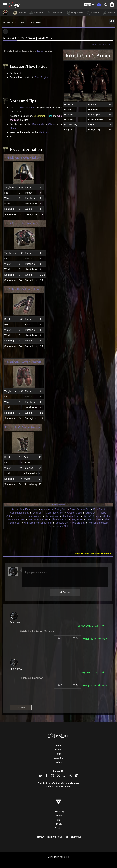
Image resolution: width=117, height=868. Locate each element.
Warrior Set (62, 526)
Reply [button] (103, 639)
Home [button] (19, 13)
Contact (58, 762)
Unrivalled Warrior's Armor (38, 523)
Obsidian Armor (60, 519)
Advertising (59, 812)
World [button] (109, 13)
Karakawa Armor (71, 516)
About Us (58, 758)
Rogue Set (77, 519)
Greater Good (75, 513)
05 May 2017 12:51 (88, 672)
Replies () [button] (90, 639)
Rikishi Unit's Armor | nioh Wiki (28, 38)
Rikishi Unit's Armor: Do (25, 224)
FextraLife (41, 837)
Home (59, 746)
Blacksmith (38, 124)
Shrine (13, 128)
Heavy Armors (36, 22)
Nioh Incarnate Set (38, 519)
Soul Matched (27, 108)
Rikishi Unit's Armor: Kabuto (24, 158)
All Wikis (59, 750)
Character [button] (54, 13)
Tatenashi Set (94, 519)
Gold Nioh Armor (55, 513)
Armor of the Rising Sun (54, 509)
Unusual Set (62, 523)
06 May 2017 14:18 (88, 626)
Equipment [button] (74, 13)
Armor (23, 22)
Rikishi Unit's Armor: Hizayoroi (24, 362)
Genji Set (37, 513)
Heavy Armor (58, 505)
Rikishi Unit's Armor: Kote (24, 289)
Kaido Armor (52, 516)
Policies (58, 828)
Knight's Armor (91, 516)
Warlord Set (78, 523)
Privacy (58, 824)
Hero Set (18, 516)
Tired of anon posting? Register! (93, 554)
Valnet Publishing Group (70, 837)
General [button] (36, 13)
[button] (89, 5)
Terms (59, 820)
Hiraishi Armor (34, 516)
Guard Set (91, 513)
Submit (65, 592)
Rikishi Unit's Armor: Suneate (23, 427)
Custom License (62, 786)
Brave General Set (80, 509)
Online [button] (92, 13)
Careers (58, 816)
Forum (59, 754)
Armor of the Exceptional (25, 509)
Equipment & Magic (9, 22)
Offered (52, 124)
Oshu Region (41, 77)
